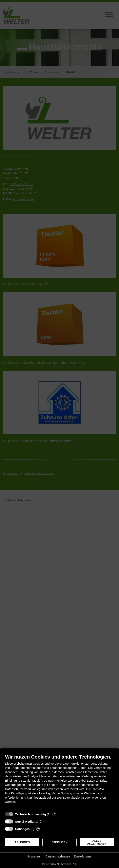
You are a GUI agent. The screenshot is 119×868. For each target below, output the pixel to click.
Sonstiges (22, 829)
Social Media (24, 822)
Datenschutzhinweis (58, 856)
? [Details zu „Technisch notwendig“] (54, 814)
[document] (59, 782)
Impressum (35, 856)
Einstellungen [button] (82, 856)
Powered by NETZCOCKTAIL (59, 864)
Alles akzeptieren (97, 842)
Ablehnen (22, 842)
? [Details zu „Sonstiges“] (38, 829)
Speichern (59, 842)
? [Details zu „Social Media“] (42, 822)
